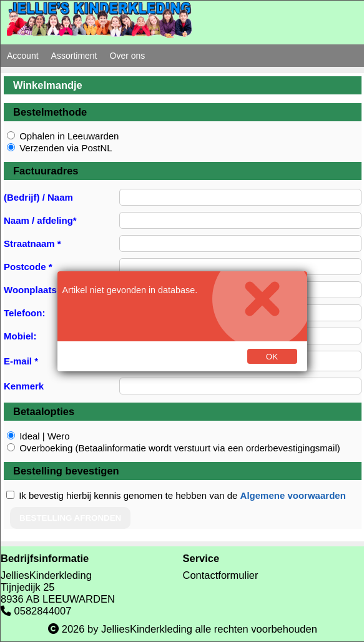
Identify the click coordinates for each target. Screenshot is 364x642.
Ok (272, 357)
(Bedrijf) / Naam (38, 197)
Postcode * (28, 267)
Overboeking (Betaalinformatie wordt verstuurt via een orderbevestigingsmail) (180, 448)
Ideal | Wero (44, 436)
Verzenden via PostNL (66, 148)
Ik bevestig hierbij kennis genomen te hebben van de (182, 495)
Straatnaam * (32, 243)
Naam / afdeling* (40, 220)
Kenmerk (24, 386)
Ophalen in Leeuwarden (69, 136)
